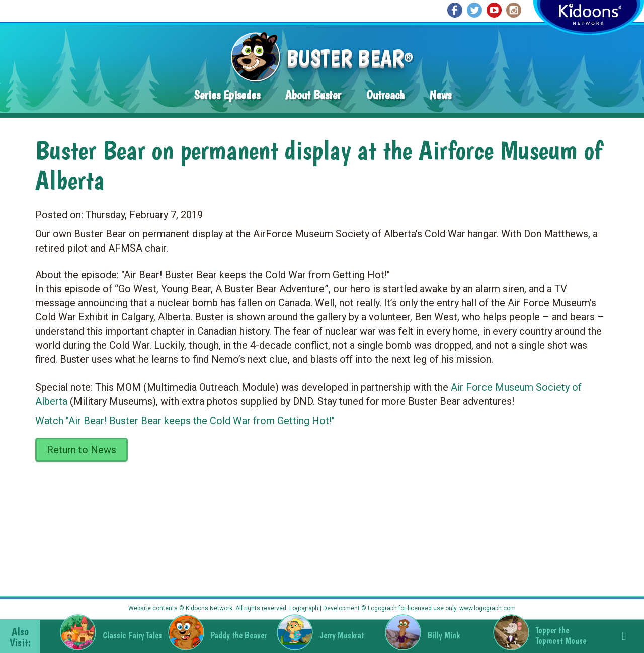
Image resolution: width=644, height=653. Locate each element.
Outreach (385, 95)
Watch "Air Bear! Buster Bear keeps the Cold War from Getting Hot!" (185, 421)
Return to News (82, 450)
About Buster (313, 95)
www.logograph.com (487, 608)
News (440, 95)
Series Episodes (227, 95)
